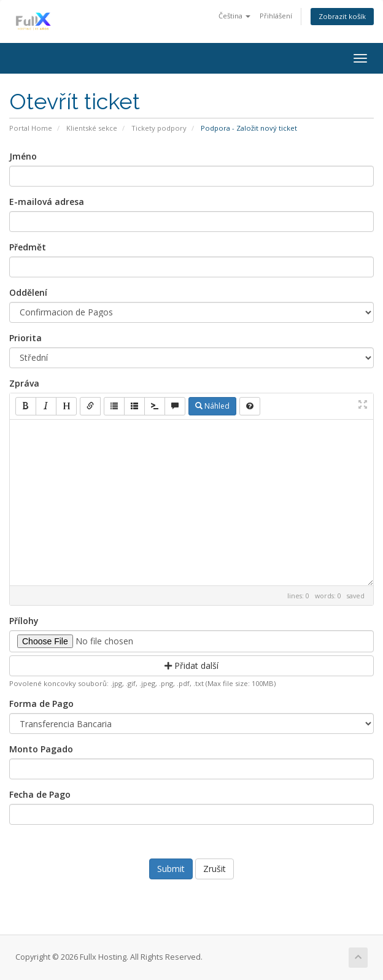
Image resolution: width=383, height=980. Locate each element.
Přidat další (191, 666)
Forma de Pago (41, 704)
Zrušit (215, 869)
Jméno (23, 156)
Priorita (25, 338)
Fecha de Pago (40, 794)
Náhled (212, 406)
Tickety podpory (159, 128)
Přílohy (24, 621)
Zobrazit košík (342, 16)
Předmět (28, 247)
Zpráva (24, 383)
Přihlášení (276, 16)
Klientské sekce (92, 128)
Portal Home (31, 128)
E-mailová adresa (47, 202)
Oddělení (28, 292)
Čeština (234, 16)
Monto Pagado (41, 749)
